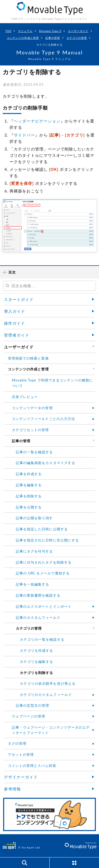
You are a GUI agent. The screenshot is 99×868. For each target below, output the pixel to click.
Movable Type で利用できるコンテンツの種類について (52, 383)
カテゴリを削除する (49, 45)
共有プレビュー (25, 397)
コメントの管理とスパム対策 (32, 766)
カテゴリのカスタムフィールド (46, 695)
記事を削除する (29, 496)
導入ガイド (15, 311)
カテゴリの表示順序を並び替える (48, 683)
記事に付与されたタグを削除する (44, 562)
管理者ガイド (17, 335)
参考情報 (12, 789)
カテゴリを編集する (36, 662)
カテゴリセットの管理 (30, 430)
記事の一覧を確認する (34, 452)
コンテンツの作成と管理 (23, 38)
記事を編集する (29, 485)
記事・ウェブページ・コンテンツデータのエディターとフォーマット (51, 730)
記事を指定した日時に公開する (42, 529)
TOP (8, 31)
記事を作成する (29, 474)
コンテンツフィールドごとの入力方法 (43, 419)
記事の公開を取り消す (34, 518)
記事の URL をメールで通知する (43, 573)
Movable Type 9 (50, 31)
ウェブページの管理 (29, 716)
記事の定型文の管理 (32, 705)
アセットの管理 (21, 754)
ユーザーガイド (78, 31)
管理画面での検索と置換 (28, 358)
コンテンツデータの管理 (32, 408)
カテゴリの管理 (77, 38)
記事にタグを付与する (34, 551)
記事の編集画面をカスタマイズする (46, 463)
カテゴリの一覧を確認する (42, 639)
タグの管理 (17, 743)
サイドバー (24, 135)
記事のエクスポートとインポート (44, 606)
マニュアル (25, 31)
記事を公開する (29, 507)
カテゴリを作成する (36, 650)
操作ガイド (15, 323)
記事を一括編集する (32, 584)
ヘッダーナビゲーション (37, 121)
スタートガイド (19, 299)
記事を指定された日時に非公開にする (47, 540)
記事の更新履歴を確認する (38, 595)
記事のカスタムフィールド (38, 617)
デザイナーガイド (21, 777)
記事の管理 (53, 38)
